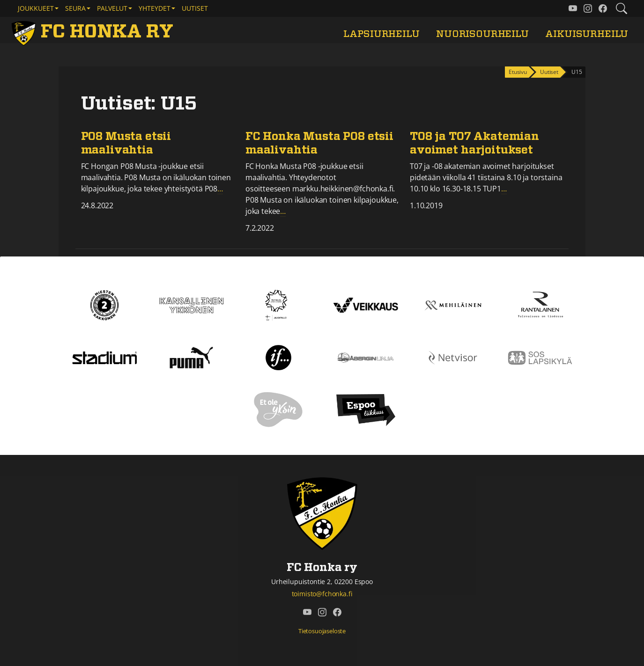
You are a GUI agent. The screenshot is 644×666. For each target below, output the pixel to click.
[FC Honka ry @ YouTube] (573, 8)
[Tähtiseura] (278, 305)
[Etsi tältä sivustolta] (622, 8)
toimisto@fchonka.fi (322, 594)
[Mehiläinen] (453, 305)
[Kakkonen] (104, 305)
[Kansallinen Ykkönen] (192, 305)
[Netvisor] (453, 357)
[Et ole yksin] (279, 410)
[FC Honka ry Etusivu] (94, 32)
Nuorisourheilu (482, 34)
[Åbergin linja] (366, 357)
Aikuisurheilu (587, 34)
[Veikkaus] (366, 305)
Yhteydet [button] (155, 8)
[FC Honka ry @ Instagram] (588, 8)
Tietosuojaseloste (322, 631)
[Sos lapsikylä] (540, 357)
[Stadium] (104, 357)
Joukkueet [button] (36, 8)
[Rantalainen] (540, 305)
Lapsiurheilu (381, 34)
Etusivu (518, 72)
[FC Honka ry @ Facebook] (603, 8)
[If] (278, 357)
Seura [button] (75, 8)
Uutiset (195, 8)
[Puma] (191, 357)
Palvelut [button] (112, 8)
